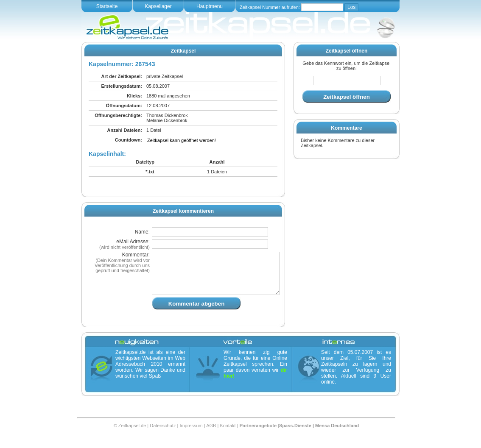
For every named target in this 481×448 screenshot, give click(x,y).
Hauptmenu (210, 6)
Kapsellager (158, 6)
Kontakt (228, 436)
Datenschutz (163, 436)
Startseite (107, 6)
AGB (211, 436)
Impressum (191, 436)
